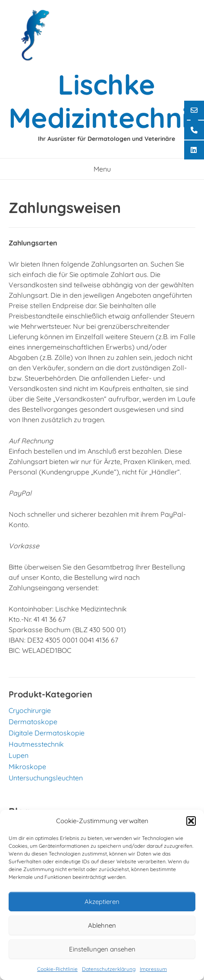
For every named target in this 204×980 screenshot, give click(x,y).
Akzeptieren (102, 902)
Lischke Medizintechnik (106, 101)
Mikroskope (27, 767)
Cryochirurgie (30, 710)
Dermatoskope (33, 722)
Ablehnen (102, 925)
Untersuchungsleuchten (46, 778)
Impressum (153, 969)
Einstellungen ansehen (102, 949)
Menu (102, 169)
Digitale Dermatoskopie (47, 733)
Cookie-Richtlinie (57, 969)
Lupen (19, 755)
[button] (191, 821)
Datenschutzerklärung (109, 969)
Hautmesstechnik (36, 744)
